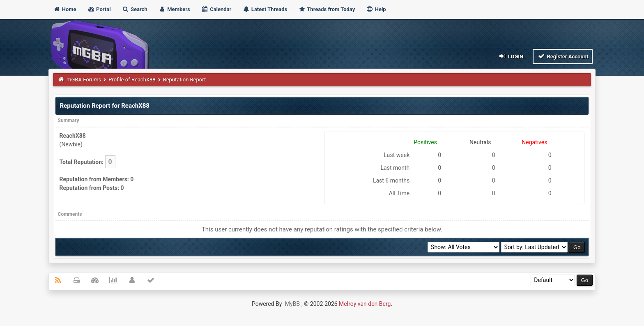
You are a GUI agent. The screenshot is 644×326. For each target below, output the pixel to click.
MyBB (292, 304)
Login (511, 56)
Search (135, 9)
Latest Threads (265, 9)
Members (174, 9)
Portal (99, 9)
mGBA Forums (84, 80)
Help (376, 9)
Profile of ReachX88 (132, 80)
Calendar (216, 9)
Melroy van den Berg (365, 304)
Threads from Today (327, 9)
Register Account (563, 56)
